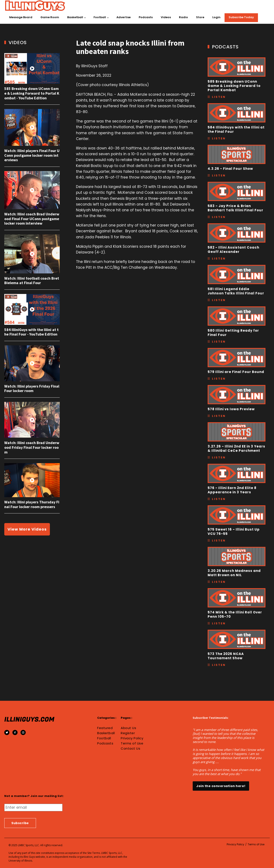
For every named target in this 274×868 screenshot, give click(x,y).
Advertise (124, 17)
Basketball (75, 17)
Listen (219, 97)
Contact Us (130, 749)
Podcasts (146, 17)
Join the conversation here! (221, 786)
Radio (183, 17)
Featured (105, 728)
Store (200, 17)
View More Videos (27, 529)
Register (128, 733)
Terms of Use (132, 743)
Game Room (50, 17)
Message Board (21, 17)
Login (216, 17)
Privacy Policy (132, 738)
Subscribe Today (241, 17)
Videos (166, 17)
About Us (128, 728)
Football (100, 17)
